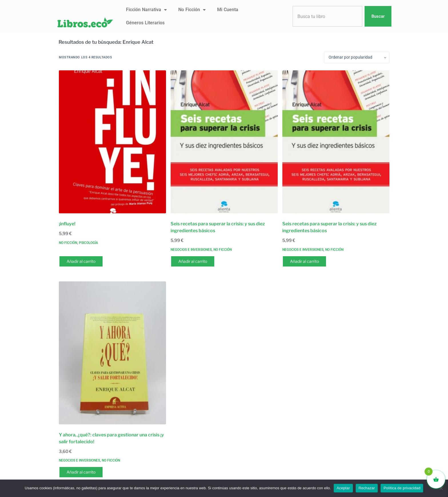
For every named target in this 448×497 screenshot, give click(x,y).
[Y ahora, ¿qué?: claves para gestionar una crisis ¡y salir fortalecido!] (112, 353)
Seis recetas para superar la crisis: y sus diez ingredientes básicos (218, 227)
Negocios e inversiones (191, 250)
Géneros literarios (145, 23)
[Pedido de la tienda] (357, 57)
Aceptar (343, 488)
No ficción (192, 10)
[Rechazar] (441, 488)
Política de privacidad (402, 488)
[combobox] (327, 16)
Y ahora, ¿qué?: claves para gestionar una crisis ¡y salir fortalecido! (111, 438)
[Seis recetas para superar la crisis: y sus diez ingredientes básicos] (224, 142)
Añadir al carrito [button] (81, 261)
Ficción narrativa (146, 10)
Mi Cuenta (228, 10)
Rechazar (367, 488)
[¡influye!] (112, 142)
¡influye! (67, 224)
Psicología (88, 243)
